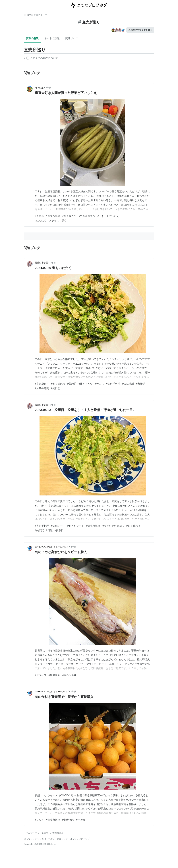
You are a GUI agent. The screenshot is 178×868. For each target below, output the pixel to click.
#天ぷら (99, 384)
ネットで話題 (52, 38)
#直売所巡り (53, 216)
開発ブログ (62, 839)
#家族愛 (141, 384)
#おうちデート (76, 526)
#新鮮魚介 (54, 675)
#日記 (49, 530)
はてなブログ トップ (35, 15)
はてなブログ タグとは (35, 839)
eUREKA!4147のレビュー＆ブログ (52, 547)
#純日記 (56, 388)
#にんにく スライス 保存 (51, 221)
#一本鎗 (80, 820)
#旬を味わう (58, 384)
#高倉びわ (68, 820)
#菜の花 (72, 384)
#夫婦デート (58, 526)
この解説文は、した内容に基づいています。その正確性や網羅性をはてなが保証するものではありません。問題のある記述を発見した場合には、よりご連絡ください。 (41, 59)
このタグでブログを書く (140, 30)
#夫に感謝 (128, 384)
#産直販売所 (69, 216)
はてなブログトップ (80, 839)
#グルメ (39, 820)
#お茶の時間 (42, 388)
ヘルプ (51, 839)
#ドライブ (41, 675)
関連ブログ (72, 38)
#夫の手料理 (113, 384)
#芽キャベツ (86, 384)
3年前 (53, 405)
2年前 (48, 88)
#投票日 (59, 530)
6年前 (74, 547)
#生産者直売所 (87, 216)
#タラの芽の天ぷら (113, 526)
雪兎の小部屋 (41, 263)
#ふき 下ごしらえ (108, 216)
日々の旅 (39, 88)
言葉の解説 (32, 38)
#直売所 (39, 216)
